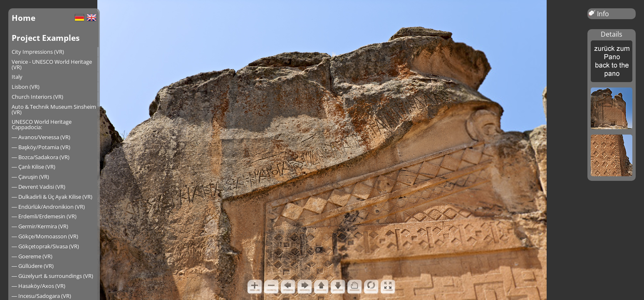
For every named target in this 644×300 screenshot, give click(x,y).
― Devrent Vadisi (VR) (38, 187)
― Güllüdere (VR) (33, 266)
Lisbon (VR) (26, 87)
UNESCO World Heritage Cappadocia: (42, 124)
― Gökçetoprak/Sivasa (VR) (45, 246)
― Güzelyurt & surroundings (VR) (52, 276)
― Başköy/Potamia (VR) (41, 147)
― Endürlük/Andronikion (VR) (48, 207)
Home (24, 18)
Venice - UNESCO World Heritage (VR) (52, 64)
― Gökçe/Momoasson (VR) (45, 236)
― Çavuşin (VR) (30, 177)
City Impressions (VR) (38, 52)
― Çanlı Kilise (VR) (33, 167)
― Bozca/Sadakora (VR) (41, 157)
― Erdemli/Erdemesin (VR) (44, 216)
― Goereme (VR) (32, 256)
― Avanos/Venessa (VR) (41, 137)
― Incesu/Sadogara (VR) (41, 296)
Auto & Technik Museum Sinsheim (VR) (54, 109)
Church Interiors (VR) (37, 97)
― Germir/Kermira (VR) (40, 226)
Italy (17, 77)
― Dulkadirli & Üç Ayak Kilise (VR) (52, 197)
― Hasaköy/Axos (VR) (38, 286)
